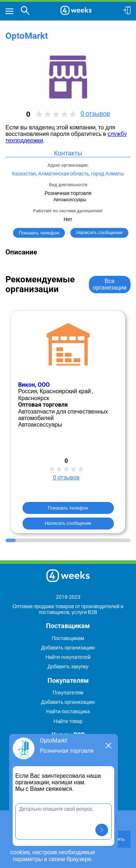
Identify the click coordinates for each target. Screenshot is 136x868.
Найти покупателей (68, 657)
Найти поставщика (68, 711)
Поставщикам (68, 638)
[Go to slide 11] (115, 540)
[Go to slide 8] (84, 540)
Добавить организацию (68, 648)
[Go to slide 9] (94, 540)
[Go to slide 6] (63, 540)
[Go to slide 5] (52, 540)
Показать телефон (39, 233)
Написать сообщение (68, 523)
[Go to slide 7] (73, 540)
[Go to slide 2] (21, 540)
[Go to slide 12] (125, 540)
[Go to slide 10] (105, 540)
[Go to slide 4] (42, 540)
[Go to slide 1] (11, 540)
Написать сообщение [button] (99, 232)
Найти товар (68, 721)
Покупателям (68, 693)
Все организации (110, 284)
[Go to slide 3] (32, 540)
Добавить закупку (68, 666)
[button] (102, 830)
